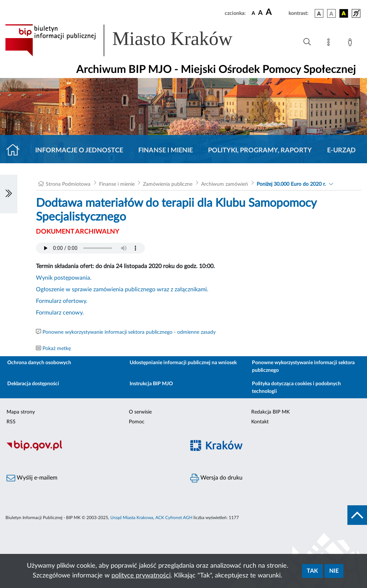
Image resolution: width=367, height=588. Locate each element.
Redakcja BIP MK (270, 412)
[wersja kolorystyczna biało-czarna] (331, 13)
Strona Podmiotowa (68, 184)
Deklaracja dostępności (33, 384)
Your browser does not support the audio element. (90, 248)
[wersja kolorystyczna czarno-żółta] (344, 13)
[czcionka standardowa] (253, 13)
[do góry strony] (357, 515)
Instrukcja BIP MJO (151, 384)
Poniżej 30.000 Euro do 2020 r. (291, 184)
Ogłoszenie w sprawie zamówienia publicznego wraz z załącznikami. (122, 289)
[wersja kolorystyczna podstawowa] (319, 13)
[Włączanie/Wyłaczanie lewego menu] (9, 194)
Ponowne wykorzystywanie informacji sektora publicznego (303, 367)
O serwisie (140, 412)
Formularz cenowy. (60, 313)
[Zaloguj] (351, 44)
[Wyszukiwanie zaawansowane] (307, 42)
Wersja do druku (216, 478)
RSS (11, 422)
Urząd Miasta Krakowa (132, 518)
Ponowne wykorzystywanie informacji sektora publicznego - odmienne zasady (129, 332)
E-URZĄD (341, 151)
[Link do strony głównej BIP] (129, 40)
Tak (312, 571)
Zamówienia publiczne (168, 184)
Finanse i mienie (166, 151)
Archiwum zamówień (225, 184)
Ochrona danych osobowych (39, 363)
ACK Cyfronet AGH (174, 518)
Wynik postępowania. (64, 278)
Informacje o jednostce (79, 151)
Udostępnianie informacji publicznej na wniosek (183, 363)
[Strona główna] (16, 151)
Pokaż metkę (57, 349)
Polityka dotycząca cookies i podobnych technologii (296, 388)
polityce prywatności (141, 576)
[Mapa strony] (330, 44)
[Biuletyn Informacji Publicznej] (92, 449)
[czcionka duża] (276, 12)
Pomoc (137, 422)
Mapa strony (21, 412)
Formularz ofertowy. (62, 301)
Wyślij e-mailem (32, 478)
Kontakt (260, 422)
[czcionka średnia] (260, 13)
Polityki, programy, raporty (260, 151)
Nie (334, 571)
